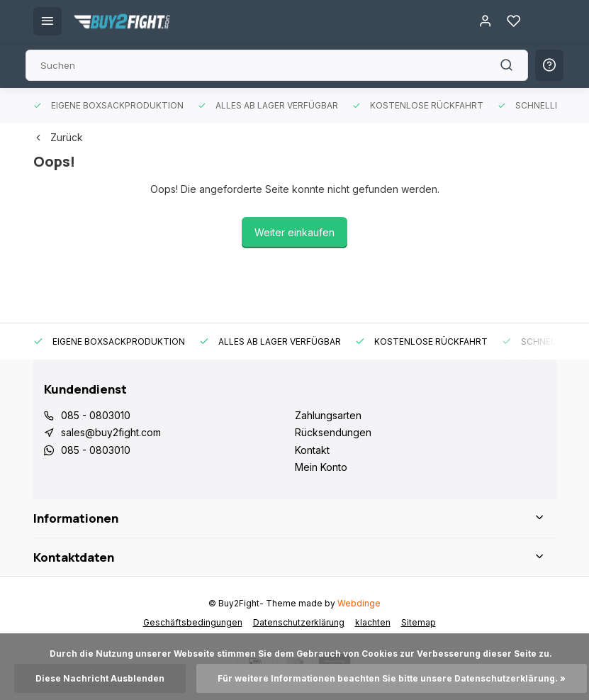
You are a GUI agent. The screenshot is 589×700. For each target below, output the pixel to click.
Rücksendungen (333, 432)
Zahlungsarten (328, 415)
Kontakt (312, 450)
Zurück (58, 137)
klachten (373, 622)
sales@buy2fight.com (111, 432)
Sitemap (419, 622)
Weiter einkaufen (294, 232)
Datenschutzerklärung (299, 622)
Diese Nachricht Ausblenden (100, 678)
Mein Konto (321, 467)
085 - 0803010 (96, 415)
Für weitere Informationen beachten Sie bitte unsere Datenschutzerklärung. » (392, 678)
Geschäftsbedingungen (193, 622)
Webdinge (359, 603)
